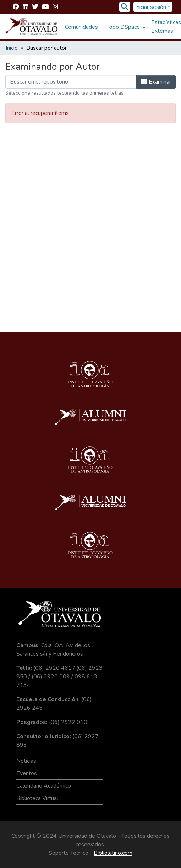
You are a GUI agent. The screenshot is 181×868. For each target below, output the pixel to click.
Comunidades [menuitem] (81, 27)
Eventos (27, 773)
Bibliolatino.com (113, 853)
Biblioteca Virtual (37, 798)
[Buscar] (125, 7)
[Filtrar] (71, 82)
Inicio (12, 48)
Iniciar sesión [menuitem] (151, 7)
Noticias (26, 761)
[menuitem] (125, 27)
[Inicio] (32, 27)
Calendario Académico (44, 786)
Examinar (156, 82)
